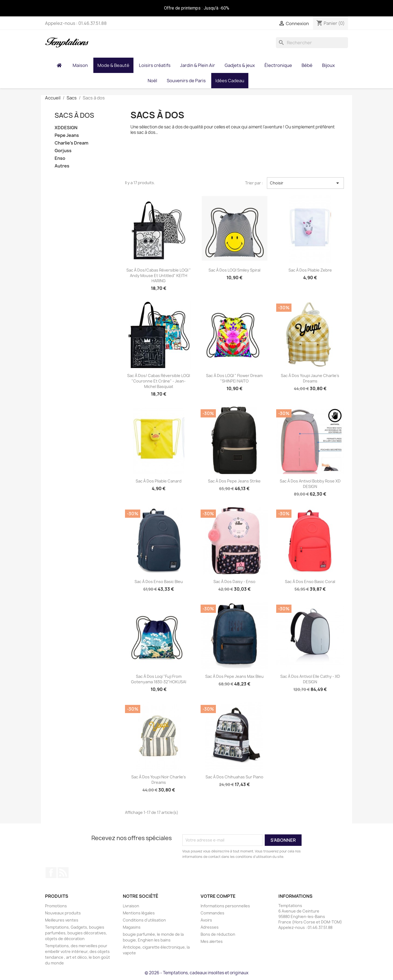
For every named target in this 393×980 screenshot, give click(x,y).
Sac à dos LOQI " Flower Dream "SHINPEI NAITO (234, 378)
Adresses (210, 927)
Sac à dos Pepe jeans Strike (234, 481)
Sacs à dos (74, 115)
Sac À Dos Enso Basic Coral (310, 582)
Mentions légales (139, 913)
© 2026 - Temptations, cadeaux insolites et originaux (196, 973)
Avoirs (206, 920)
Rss (63, 873)
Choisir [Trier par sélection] (305, 183)
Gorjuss (63, 151)
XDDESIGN (66, 128)
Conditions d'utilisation (144, 920)
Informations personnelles (225, 906)
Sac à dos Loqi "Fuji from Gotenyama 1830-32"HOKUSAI (159, 679)
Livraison (131, 906)
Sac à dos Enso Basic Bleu (159, 582)
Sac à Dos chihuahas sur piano (234, 777)
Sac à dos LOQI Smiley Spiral (234, 270)
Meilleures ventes (62, 920)
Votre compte (218, 896)
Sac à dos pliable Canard (159, 481)
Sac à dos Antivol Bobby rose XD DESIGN (310, 484)
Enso (60, 158)
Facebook (51, 873)
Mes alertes (212, 941)
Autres (62, 166)
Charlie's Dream (72, 143)
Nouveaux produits (63, 913)
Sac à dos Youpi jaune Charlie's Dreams (310, 378)
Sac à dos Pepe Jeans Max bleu (234, 676)
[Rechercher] (312, 43)
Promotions (56, 906)
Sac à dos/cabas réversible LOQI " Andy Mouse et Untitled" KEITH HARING (159, 276)
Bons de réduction (218, 934)
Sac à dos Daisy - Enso (234, 582)
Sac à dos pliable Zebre (310, 270)
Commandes (212, 913)
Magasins (132, 927)
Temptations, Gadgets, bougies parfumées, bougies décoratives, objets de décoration (76, 933)
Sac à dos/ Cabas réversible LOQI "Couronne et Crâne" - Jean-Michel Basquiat (159, 381)
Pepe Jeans (67, 135)
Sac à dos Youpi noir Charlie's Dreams (159, 780)
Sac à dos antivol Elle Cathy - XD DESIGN (310, 679)
